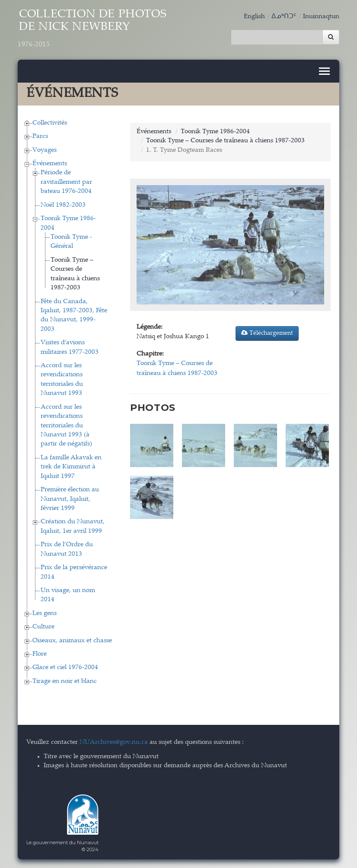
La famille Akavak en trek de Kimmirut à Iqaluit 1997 (71, 467)
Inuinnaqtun (321, 17)
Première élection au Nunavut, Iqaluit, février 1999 (70, 499)
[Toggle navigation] (324, 71)
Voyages (45, 150)
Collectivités (50, 123)
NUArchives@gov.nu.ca (114, 742)
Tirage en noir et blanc (65, 681)
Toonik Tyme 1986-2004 (215, 132)
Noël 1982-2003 (63, 205)
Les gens (45, 613)
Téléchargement (267, 333)
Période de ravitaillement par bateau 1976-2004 (66, 182)
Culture (43, 627)
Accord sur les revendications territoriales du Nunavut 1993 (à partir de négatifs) (66, 426)
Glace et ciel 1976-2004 (65, 668)
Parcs (40, 136)
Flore (40, 654)
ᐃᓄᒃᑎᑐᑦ (284, 17)
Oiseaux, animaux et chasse (72, 641)
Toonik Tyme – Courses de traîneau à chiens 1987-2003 (225, 141)
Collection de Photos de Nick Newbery (92, 29)
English (254, 17)
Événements (50, 164)
